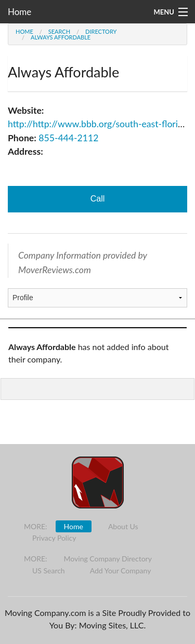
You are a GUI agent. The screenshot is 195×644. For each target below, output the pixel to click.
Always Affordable (61, 37)
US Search (49, 571)
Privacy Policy (54, 538)
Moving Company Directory (108, 559)
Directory (101, 31)
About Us (123, 526)
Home (19, 12)
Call (98, 199)
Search (59, 31)
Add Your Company (121, 571)
